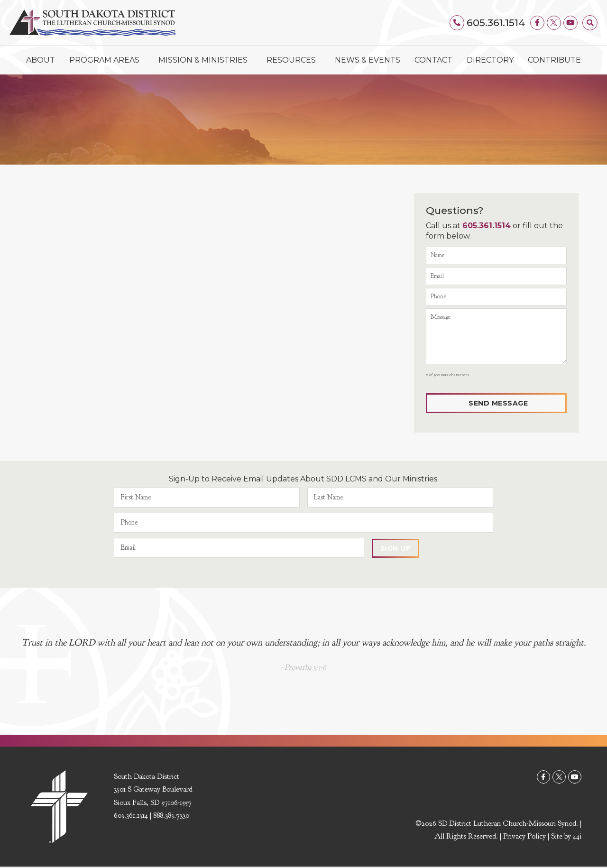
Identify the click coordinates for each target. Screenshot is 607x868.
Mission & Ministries (205, 60)
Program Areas (107, 60)
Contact (433, 60)
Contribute (554, 60)
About (41, 60)
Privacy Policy (524, 838)
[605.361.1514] (457, 23)
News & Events (368, 60)
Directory (490, 60)
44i (577, 838)
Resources (294, 60)
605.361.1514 (496, 23)
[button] (590, 23)
